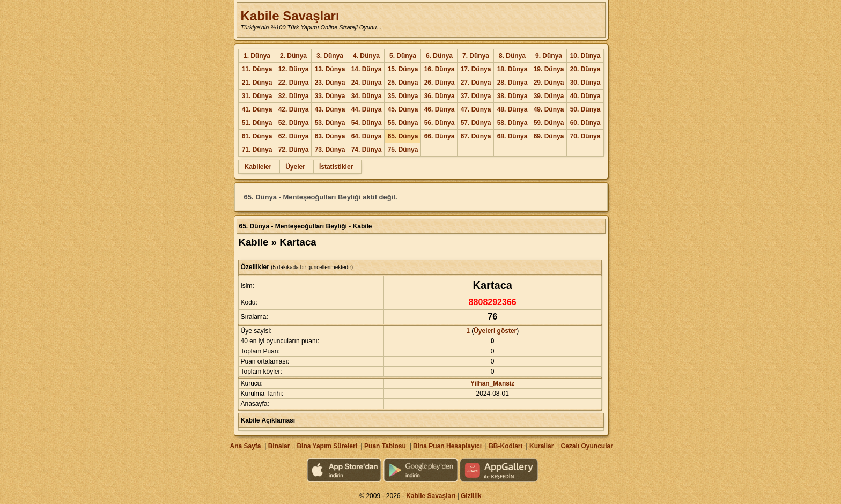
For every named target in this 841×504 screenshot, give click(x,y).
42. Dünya (294, 109)
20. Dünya (585, 69)
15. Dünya (403, 69)
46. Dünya (440, 109)
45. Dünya (403, 109)
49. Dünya (549, 109)
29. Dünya (549, 83)
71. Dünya (257, 150)
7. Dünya (476, 56)
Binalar (279, 446)
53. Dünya (330, 123)
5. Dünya (403, 56)
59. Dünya (549, 123)
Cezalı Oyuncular (587, 446)
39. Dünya (549, 96)
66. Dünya (440, 136)
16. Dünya (440, 69)
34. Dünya (367, 96)
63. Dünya (330, 136)
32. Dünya (294, 96)
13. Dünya (330, 69)
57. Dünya (476, 123)
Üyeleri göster (495, 331)
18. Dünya (512, 69)
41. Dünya (257, 109)
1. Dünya (257, 56)
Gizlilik (471, 496)
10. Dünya (585, 56)
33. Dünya (330, 96)
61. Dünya (257, 136)
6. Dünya (439, 56)
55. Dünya (403, 123)
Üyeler (295, 167)
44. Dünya (367, 109)
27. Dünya (476, 83)
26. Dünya (440, 83)
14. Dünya (367, 69)
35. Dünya (403, 96)
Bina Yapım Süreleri (327, 446)
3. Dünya (330, 56)
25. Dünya (403, 83)
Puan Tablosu (385, 446)
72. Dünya (294, 150)
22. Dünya (294, 83)
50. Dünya (585, 109)
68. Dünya (512, 136)
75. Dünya (403, 150)
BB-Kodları (506, 446)
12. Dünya (294, 69)
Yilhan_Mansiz (492, 383)
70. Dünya (585, 136)
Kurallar (541, 446)
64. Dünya (367, 136)
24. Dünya (367, 83)
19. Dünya (549, 69)
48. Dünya (512, 109)
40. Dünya (585, 96)
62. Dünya (294, 136)
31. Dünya (257, 96)
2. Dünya (293, 56)
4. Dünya (366, 56)
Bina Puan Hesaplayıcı (447, 446)
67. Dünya (476, 136)
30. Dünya (585, 83)
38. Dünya (512, 96)
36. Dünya (440, 96)
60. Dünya (585, 123)
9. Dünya (549, 56)
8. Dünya (512, 56)
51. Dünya (257, 123)
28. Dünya (512, 83)
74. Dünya (367, 150)
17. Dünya (476, 69)
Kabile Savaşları (290, 16)
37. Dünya (476, 96)
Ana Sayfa (245, 446)
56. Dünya (440, 123)
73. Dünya (330, 150)
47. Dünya (476, 109)
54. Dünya (367, 123)
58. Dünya (512, 123)
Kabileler (258, 167)
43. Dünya (330, 109)
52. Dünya (294, 123)
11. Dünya (257, 69)
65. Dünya (403, 136)
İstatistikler (336, 167)
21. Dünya (257, 83)
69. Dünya (549, 136)
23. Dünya (330, 83)
